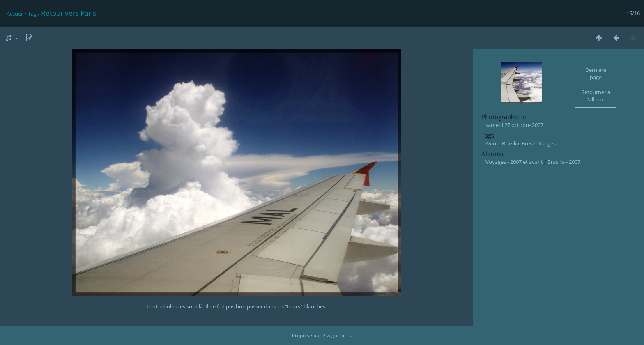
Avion (492, 143)
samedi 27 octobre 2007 (514, 125)
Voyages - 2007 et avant (514, 162)
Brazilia (511, 143)
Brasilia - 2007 (564, 162)
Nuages (546, 143)
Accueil (15, 14)
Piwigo (330, 335)
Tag (32, 14)
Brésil (528, 143)
